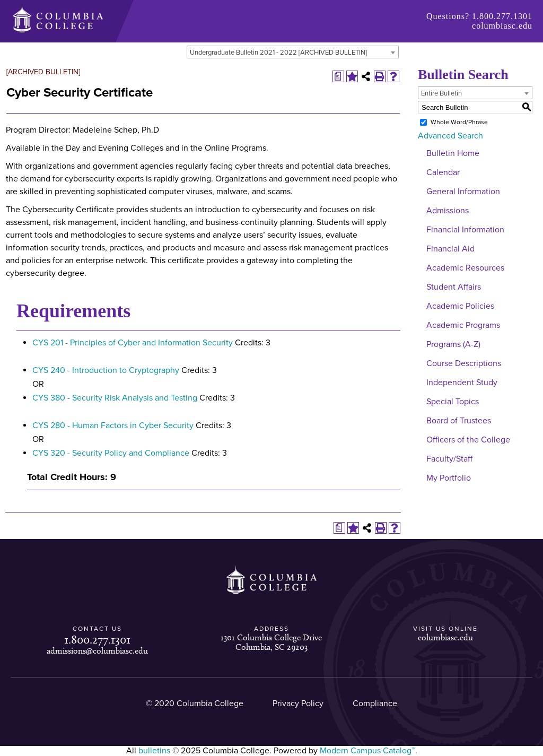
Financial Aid (450, 249)
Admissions (448, 211)
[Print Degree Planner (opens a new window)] (338, 76)
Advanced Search (450, 136)
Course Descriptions (464, 363)
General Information (463, 192)
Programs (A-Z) (453, 344)
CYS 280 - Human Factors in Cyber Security (113, 425)
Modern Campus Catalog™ (367, 751)
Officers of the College (468, 440)
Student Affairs (454, 287)
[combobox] (293, 52)
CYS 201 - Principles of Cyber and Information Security (133, 343)
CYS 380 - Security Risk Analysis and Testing (115, 398)
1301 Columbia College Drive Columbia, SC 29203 (271, 642)
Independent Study (462, 383)
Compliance (375, 703)
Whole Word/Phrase (459, 122)
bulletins (154, 751)
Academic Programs (463, 325)
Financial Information (465, 230)
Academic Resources (465, 268)
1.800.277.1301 (502, 16)
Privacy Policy (298, 703)
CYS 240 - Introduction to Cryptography (106, 370)
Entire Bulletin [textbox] (441, 93)
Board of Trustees (459, 421)
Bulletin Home (453, 153)
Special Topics (453, 402)
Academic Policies (460, 306)
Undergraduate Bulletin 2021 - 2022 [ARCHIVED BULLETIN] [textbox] (278, 53)
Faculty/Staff (449, 459)
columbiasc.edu (502, 26)
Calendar (443, 172)
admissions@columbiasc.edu (97, 651)
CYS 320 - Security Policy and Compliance (111, 453)
